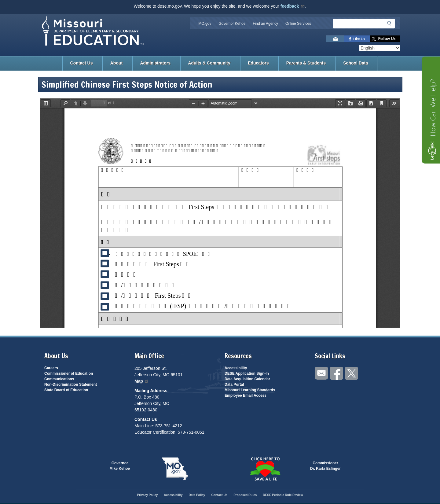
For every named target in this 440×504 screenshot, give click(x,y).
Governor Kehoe (232, 24)
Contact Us (82, 63)
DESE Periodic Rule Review (283, 495)
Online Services (298, 24)
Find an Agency (265, 24)
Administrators (155, 63)
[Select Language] (380, 48)
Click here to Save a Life (265, 469)
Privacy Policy (147, 495)
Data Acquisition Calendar (247, 379)
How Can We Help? (433, 108)
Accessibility (236, 368)
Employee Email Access (246, 395)
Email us (335, 39)
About (116, 63)
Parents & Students (306, 63)
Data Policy (197, 495)
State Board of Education (66, 390)
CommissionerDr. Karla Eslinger (325, 466)
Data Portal (234, 384)
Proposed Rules (245, 495)
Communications (59, 379)
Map (142, 381)
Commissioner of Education (69, 373)
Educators (258, 63)
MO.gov (205, 24)
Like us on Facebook (357, 39)
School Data (356, 63)
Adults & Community (209, 63)
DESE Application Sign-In (247, 373)
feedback (293, 6)
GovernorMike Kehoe (120, 466)
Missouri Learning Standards (250, 390)
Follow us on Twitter (385, 39)
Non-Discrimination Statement (71, 384)
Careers (51, 368)
